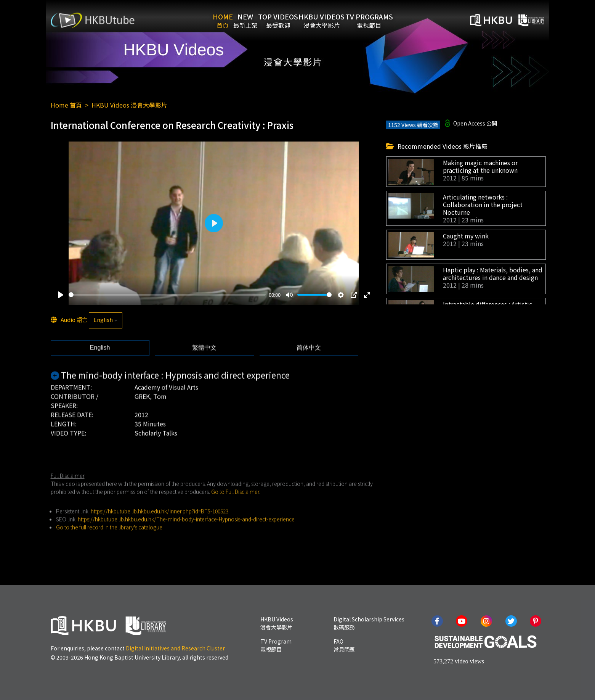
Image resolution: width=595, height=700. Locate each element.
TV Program (276, 645)
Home (205, 20)
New (239, 20)
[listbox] (106, 322)
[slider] (167, 296)
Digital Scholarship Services (369, 623)
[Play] (61, 296)
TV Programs (398, 20)
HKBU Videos (339, 20)
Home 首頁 (66, 105)
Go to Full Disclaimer (235, 507)
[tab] (100, 363)
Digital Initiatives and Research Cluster (175, 648)
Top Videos (284, 20)
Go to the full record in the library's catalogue (109, 542)
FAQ (344, 645)
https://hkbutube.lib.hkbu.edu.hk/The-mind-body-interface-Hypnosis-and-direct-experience (186, 534)
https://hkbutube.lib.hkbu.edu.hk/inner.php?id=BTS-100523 (160, 526)
